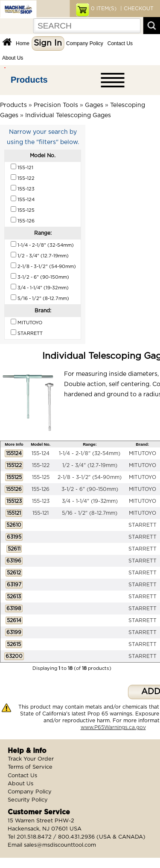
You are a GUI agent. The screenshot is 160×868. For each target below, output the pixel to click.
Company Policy (85, 43)
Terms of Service (30, 767)
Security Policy (28, 800)
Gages (94, 105)
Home (23, 43)
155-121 (41, 513)
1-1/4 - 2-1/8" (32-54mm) (90, 453)
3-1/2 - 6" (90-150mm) (90, 489)
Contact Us (120, 43)
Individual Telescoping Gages (68, 115)
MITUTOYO (143, 453)
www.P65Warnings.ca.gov (113, 727)
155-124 (41, 453)
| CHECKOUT (136, 9)
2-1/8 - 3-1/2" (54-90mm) (90, 477)
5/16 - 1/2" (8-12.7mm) (90, 513)
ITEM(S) (104, 9)
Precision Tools (56, 105)
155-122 (41, 465)
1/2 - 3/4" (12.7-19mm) (90, 465)
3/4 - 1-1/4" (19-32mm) (90, 501)
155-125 (41, 477)
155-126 (41, 489)
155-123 (41, 501)
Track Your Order (31, 759)
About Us (13, 58)
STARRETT (143, 525)
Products (29, 80)
